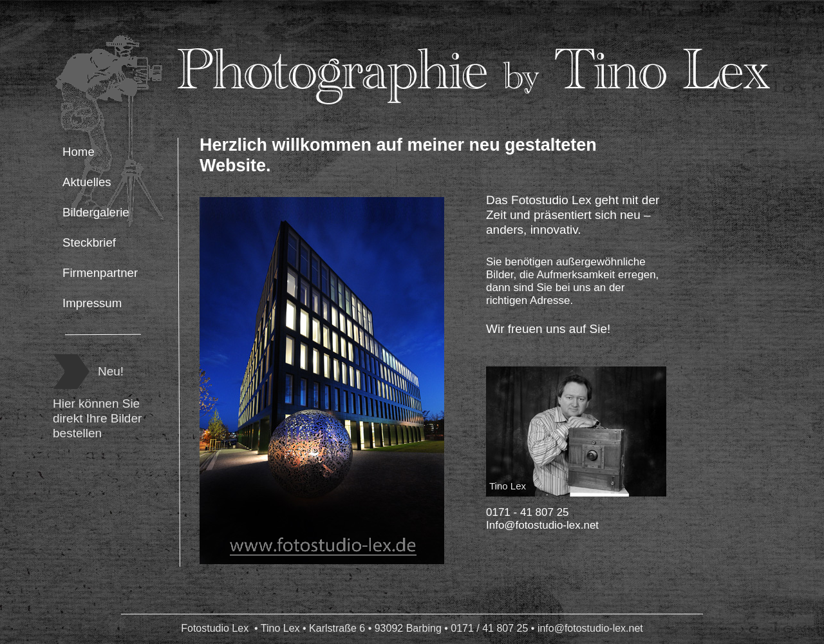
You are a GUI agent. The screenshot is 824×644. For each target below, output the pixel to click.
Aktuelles (87, 182)
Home (79, 152)
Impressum (92, 303)
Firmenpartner (100, 273)
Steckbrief (89, 242)
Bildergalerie (96, 212)
